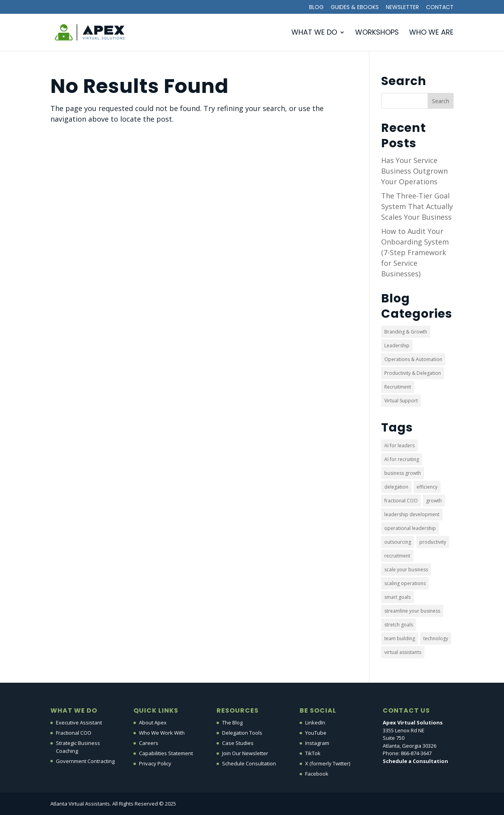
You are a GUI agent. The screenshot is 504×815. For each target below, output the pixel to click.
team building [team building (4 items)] (400, 638)
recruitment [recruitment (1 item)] (397, 556)
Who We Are (431, 33)
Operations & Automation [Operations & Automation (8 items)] (413, 359)
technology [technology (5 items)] (436, 638)
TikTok (313, 753)
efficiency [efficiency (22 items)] (427, 487)
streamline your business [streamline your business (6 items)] (412, 611)
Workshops (377, 33)
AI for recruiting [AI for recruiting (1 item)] (402, 459)
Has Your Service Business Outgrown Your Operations (414, 171)
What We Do (314, 33)
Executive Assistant (79, 722)
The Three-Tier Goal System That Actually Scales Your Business (417, 206)
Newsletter (402, 8)
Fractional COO (74, 733)
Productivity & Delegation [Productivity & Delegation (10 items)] (413, 373)
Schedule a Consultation (415, 761)
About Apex (153, 722)
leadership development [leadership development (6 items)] (412, 514)
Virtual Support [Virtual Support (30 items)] (401, 401)
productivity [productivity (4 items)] (433, 542)
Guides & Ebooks (355, 8)
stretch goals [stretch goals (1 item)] (399, 625)
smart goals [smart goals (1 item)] (397, 597)
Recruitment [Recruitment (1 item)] (398, 387)
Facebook (317, 774)
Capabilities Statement (166, 753)
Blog (316, 8)
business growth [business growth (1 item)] (403, 473)
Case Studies (238, 743)
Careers (149, 743)
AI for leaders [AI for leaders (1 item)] (399, 445)
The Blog (232, 722)
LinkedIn (315, 722)
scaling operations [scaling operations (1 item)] (405, 583)
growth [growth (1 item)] (434, 501)
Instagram (317, 743)
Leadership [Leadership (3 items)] (397, 345)
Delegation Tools (242, 733)
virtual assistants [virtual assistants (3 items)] (403, 652)
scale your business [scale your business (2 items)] (406, 570)
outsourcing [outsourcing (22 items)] (398, 542)
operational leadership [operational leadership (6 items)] (410, 528)
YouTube (316, 733)
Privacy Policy (155, 763)
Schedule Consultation (249, 763)
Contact (440, 8)
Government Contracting (85, 761)
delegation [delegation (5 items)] (396, 487)
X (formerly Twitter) (328, 763)
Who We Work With (162, 733)
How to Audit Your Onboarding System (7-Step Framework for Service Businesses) (415, 252)
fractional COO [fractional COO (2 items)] (401, 501)
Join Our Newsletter (245, 753)
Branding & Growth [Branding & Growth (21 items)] (406, 332)
